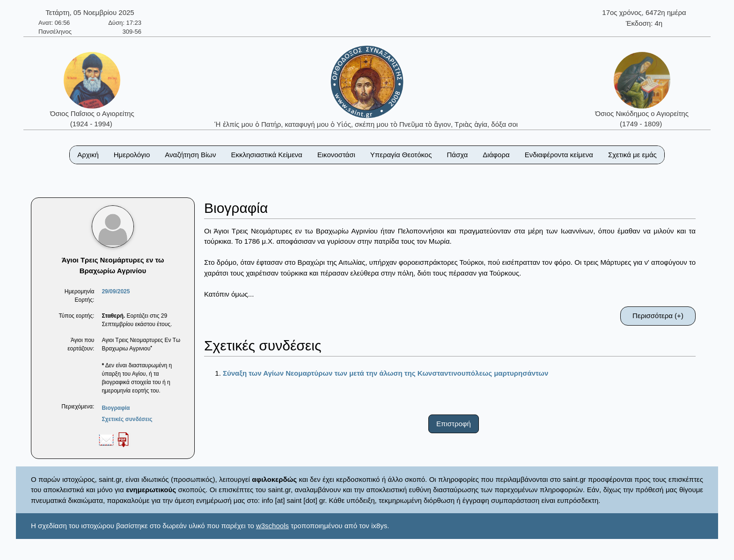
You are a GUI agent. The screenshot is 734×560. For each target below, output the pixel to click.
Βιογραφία (116, 408)
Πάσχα (457, 155)
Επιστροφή (454, 424)
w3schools (272, 526)
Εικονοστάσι (336, 155)
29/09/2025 (116, 291)
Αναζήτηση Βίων (190, 155)
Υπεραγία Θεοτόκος (401, 155)
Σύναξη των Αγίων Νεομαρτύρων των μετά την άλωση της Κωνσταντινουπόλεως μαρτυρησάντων (385, 373)
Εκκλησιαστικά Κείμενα (266, 155)
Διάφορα (496, 155)
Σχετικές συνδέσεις (127, 419)
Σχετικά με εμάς (632, 155)
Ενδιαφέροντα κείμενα (559, 155)
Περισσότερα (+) (658, 316)
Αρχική (88, 155)
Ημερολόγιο (132, 155)
